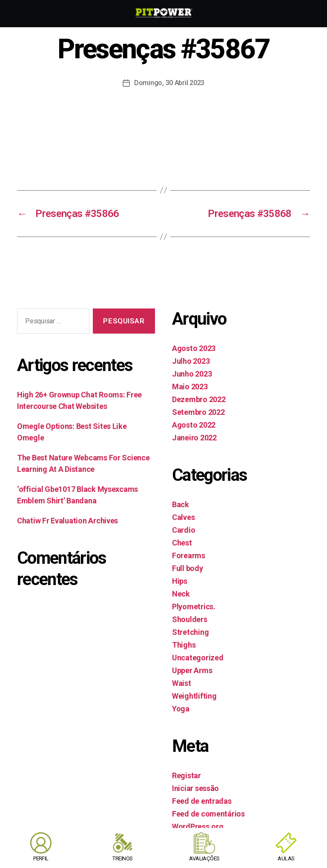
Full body (188, 568)
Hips (180, 581)
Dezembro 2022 (199, 399)
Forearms (189, 555)
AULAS (286, 858)
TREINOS (122, 858)
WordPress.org (198, 827)
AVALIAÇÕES (204, 858)
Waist (182, 683)
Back (181, 504)
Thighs (184, 645)
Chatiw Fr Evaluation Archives (67, 521)
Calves (183, 517)
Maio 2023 (190, 387)
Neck (181, 594)
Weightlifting (194, 696)
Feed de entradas (202, 801)
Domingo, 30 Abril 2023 (169, 83)
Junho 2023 (192, 374)
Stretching (190, 632)
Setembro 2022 (198, 412)
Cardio (184, 530)
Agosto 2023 (194, 348)
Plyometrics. (194, 607)
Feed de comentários (208, 814)
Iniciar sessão (195, 788)
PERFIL (41, 858)
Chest (182, 543)
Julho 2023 (191, 361)
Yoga (181, 709)
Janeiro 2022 (194, 438)
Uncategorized (198, 658)
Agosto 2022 (194, 425)
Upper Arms (192, 670)
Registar (186, 775)
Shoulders (190, 619)
